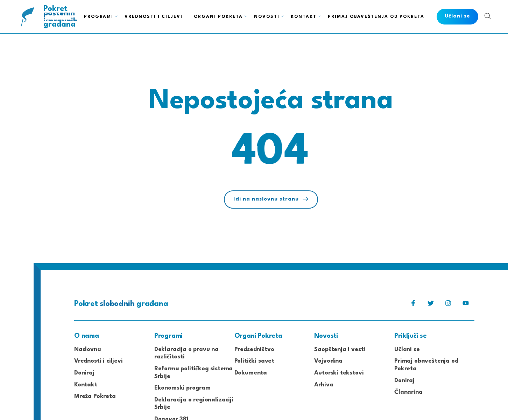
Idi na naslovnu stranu (271, 199)
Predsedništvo (254, 349)
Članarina (408, 392)
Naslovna (88, 349)
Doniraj (84, 373)
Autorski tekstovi (339, 373)
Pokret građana (61, 17)
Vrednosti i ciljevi (98, 361)
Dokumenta (251, 373)
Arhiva (324, 385)
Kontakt (86, 385)
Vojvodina (328, 361)
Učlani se (407, 349)
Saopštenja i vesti (340, 349)
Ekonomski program (182, 388)
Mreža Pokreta (95, 396)
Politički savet (254, 361)
